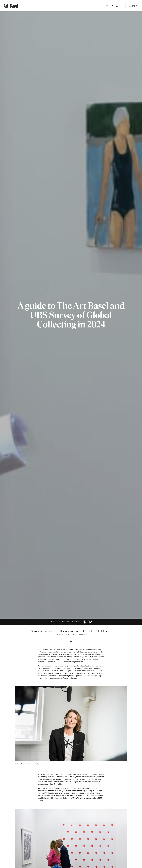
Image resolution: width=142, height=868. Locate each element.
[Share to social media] (71, 641)
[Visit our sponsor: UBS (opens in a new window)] (133, 6)
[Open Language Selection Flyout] (121, 6)
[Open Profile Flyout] (112, 6)
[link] (11, 5)
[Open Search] (107, 6)
